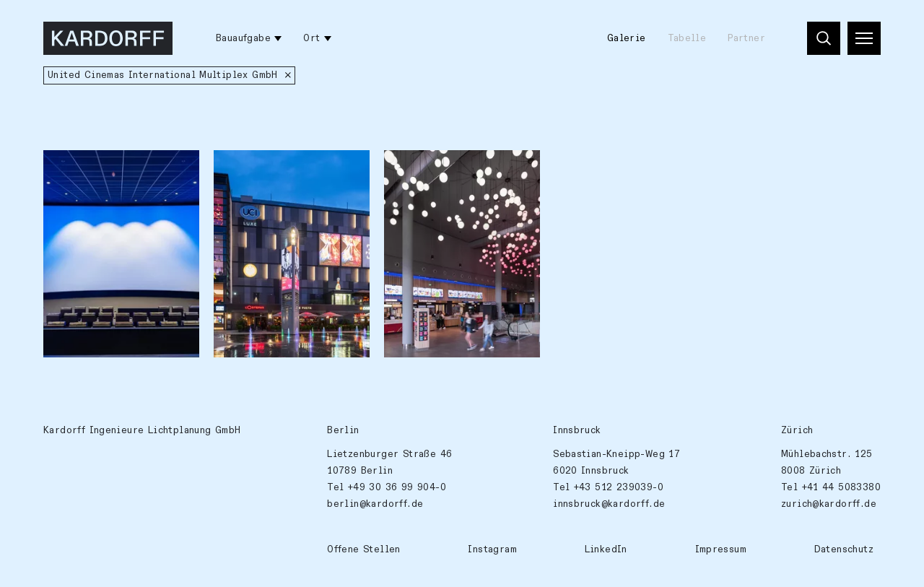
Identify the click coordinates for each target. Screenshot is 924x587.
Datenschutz (844, 549)
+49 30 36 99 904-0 (397, 487)
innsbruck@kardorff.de (609, 504)
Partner (746, 38)
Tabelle (687, 38)
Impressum (721, 549)
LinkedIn (606, 549)
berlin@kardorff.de (375, 504)
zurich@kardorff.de (829, 504)
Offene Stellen (363, 549)
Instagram (492, 549)
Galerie (627, 38)
